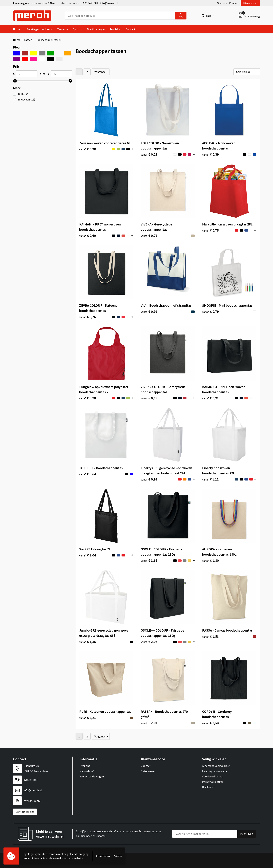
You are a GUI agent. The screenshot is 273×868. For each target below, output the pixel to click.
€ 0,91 (149, 311)
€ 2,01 (149, 723)
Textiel (114, 29)
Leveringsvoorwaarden (216, 771)
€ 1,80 (210, 560)
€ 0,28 (87, 149)
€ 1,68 (149, 560)
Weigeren (118, 856)
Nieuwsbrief (250, 3)
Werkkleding (95, 29)
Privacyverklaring (212, 782)
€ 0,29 (149, 154)
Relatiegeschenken (38, 29)
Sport (76, 29)
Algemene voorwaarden (216, 766)
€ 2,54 (210, 723)
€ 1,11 (210, 479)
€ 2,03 (149, 642)
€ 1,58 (210, 636)
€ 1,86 (87, 642)
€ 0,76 (87, 317)
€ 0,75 (210, 230)
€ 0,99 (149, 479)
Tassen (61, 29)
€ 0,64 (87, 474)
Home (17, 29)
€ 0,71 (149, 235)
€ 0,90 (87, 398)
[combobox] (120, 16)
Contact (234, 3)
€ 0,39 (210, 154)
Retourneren (149, 771)
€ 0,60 (87, 235)
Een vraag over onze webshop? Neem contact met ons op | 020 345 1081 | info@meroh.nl (66, 3)
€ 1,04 (87, 555)
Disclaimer (208, 787)
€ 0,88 (149, 398)
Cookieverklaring (212, 776)
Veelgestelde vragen (92, 776)
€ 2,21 (87, 718)
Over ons (222, 3)
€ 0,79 (210, 311)
